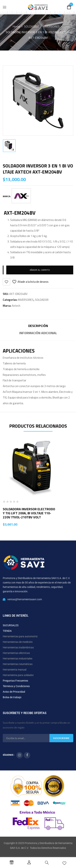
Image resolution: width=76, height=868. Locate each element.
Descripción (38, 326)
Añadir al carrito (40, 270)
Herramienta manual (15, 670)
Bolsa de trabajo (12, 697)
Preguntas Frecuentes (15, 681)
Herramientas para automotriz (20, 636)
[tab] (38, 326)
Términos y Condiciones (16, 686)
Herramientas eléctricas (16, 653)
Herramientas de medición (18, 642)
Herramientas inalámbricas (18, 647)
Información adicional (38, 333)
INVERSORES (51, 26)
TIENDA (7, 631)
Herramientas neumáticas (18, 664)
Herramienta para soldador (18, 675)
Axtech (16, 306)
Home (16, 26)
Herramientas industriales (18, 659)
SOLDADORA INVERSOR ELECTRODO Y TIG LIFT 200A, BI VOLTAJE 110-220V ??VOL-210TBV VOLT (29, 513)
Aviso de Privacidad (14, 692)
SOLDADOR (31, 26)
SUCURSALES (11, 625)
